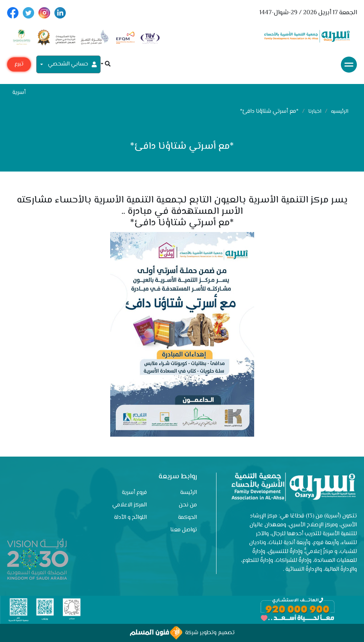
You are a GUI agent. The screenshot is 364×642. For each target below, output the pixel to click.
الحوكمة (188, 518)
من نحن (188, 505)
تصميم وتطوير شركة (182, 633)
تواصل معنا (184, 530)
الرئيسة (189, 493)
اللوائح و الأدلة (130, 518)
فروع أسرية (134, 493)
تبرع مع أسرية (19, 66)
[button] (106, 65)
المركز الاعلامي (130, 505)
